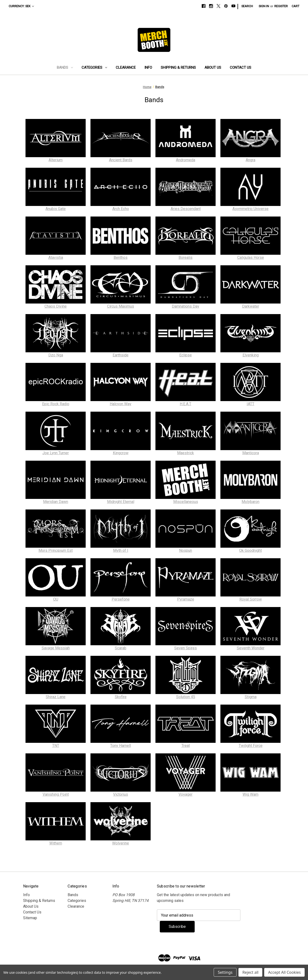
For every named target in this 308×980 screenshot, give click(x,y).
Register (281, 6)
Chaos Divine (56, 306)
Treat (186, 746)
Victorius (121, 794)
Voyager (186, 794)
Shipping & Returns (178, 68)
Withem (56, 843)
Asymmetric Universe (250, 209)
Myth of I (121, 550)
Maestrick (186, 453)
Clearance (126, 68)
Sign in (264, 6)
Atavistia (56, 257)
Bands (65, 68)
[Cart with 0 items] (295, 6)
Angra (250, 160)
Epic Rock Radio (56, 404)
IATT (250, 404)
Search (247, 6)
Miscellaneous (186, 502)
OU (56, 599)
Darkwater (251, 306)
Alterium (56, 160)
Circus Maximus (121, 306)
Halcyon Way (121, 404)
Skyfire (121, 697)
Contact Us (241, 68)
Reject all (250, 972)
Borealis (186, 257)
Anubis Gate (56, 209)
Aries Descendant (186, 209)
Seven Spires (186, 648)
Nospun (186, 550)
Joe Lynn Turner (56, 453)
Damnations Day (186, 306)
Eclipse (186, 355)
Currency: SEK (21, 6)
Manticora (251, 453)
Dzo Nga (56, 355)
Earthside (121, 355)
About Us (213, 68)
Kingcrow (121, 453)
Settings (225, 972)
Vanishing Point (56, 794)
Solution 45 (186, 697)
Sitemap (30, 918)
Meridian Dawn (56, 502)
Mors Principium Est (56, 550)
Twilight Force (251, 746)
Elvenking (251, 355)
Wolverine (121, 843)
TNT (56, 746)
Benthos (121, 257)
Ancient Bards (121, 160)
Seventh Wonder (251, 648)
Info (148, 68)
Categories (94, 68)
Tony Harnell (121, 746)
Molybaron (250, 502)
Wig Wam (250, 794)
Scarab (121, 648)
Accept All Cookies (284, 972)
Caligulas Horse (251, 257)
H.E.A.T (186, 404)
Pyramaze (186, 599)
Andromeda (186, 160)
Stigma (251, 697)
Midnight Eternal (121, 502)
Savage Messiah (56, 648)
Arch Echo (121, 209)
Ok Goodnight (250, 550)
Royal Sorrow (251, 599)
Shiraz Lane (56, 697)
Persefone (121, 599)
